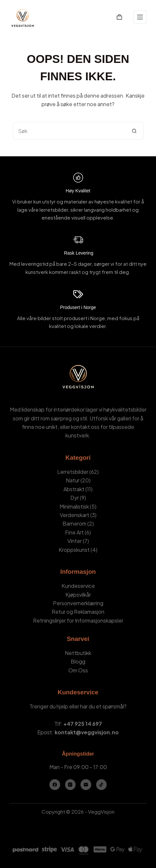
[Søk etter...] (69, 131)
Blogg (78, 661)
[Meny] (140, 17)
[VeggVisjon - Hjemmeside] (23, 17)
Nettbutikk (78, 653)
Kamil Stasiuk (89, 820)
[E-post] (86, 785)
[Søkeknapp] (135, 131)
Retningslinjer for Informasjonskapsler (78, 620)
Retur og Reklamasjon (78, 612)
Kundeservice (78, 586)
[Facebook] (55, 785)
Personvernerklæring (78, 603)
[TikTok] (102, 785)
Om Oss (78, 670)
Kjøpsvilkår (78, 595)
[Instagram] (70, 785)
